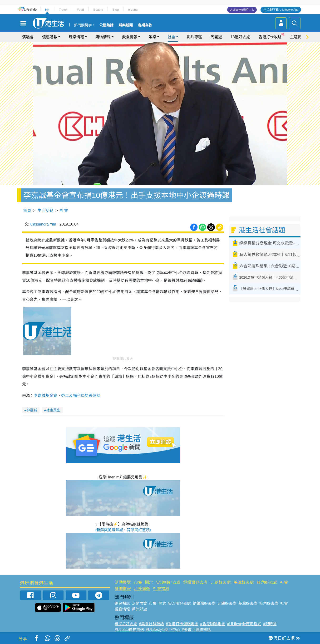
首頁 (27, 211)
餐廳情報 (123, 589)
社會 (172, 37)
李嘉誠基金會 (46, 396)
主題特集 (298, 37)
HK (47, 10)
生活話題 (45, 211)
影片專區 (194, 37)
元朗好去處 (221, 583)
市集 (138, 583)
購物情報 (103, 37)
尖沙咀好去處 (168, 583)
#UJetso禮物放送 (129, 630)
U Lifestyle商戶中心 (242, 10)
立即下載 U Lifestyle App (283, 10)
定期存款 (145, 25)
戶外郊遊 (142, 589)
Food (80, 10)
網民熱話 (122, 603)
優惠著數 (50, 37)
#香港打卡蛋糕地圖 (182, 624)
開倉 (149, 583)
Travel (63, 10)
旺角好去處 (267, 583)
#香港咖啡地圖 (213, 624)
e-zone (133, 10)
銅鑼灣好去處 (195, 583)
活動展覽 (123, 583)
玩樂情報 (76, 37)
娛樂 (153, 37)
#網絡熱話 (202, 630)
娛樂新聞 (126, 25)
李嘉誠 (32, 410)
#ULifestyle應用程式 (244, 624)
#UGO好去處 (126, 624)
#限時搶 (270, 624)
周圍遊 (216, 37)
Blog (116, 10)
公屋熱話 (106, 25)
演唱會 (28, 37)
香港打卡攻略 (270, 37)
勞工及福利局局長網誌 (81, 396)
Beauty (98, 10)
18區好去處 (240, 37)
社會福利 (161, 589)
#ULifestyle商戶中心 (163, 630)
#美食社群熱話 (151, 624)
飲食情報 (130, 37)
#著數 (187, 630)
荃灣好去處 (244, 583)
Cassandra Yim (43, 224)
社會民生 (53, 410)
